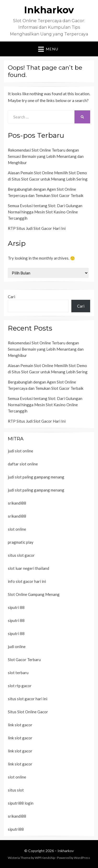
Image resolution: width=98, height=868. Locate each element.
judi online (17, 646)
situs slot (16, 790)
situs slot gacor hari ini (28, 699)
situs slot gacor (21, 555)
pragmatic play (21, 542)
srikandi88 (17, 503)
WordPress (82, 858)
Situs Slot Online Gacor (28, 712)
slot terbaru (18, 673)
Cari (11, 297)
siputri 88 (16, 607)
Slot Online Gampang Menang (34, 594)
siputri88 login (21, 803)
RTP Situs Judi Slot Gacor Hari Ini (37, 228)
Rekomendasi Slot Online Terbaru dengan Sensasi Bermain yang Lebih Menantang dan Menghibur (46, 156)
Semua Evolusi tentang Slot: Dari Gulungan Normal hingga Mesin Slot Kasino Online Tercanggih (45, 212)
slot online (17, 529)
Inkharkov (49, 10)
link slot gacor (20, 725)
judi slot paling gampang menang (36, 477)
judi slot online (21, 451)
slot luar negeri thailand (28, 568)
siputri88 (16, 829)
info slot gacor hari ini (27, 581)
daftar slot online (23, 464)
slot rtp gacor (20, 686)
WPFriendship (45, 858)
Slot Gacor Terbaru (24, 660)
